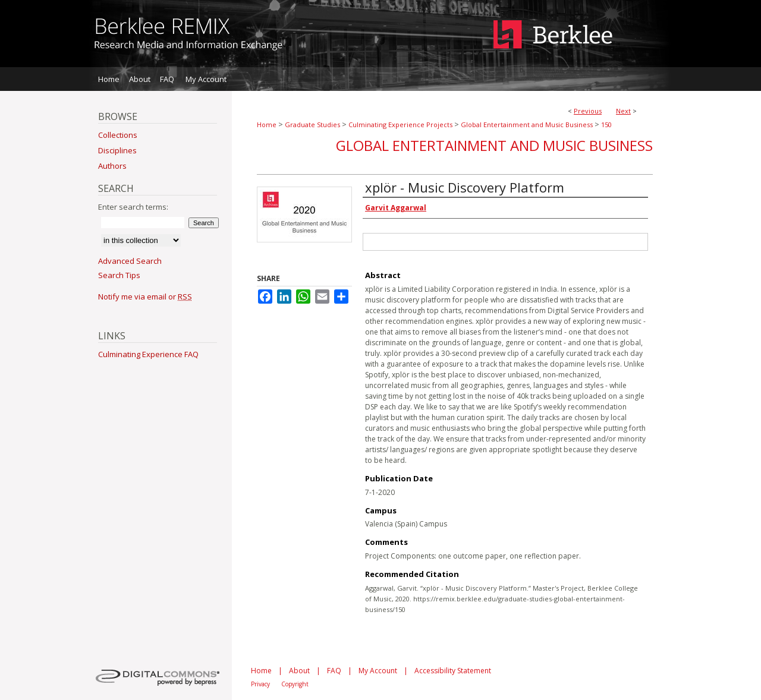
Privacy (260, 684)
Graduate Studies (312, 124)
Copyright (295, 684)
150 (606, 124)
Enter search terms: (133, 207)
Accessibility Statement (453, 671)
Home (267, 124)
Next (623, 111)
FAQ (334, 671)
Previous (588, 111)
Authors (112, 166)
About (299, 671)
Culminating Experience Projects (400, 124)
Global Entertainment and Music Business (527, 124)
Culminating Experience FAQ (148, 354)
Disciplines (117, 150)
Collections (118, 135)
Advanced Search (130, 261)
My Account (378, 671)
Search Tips (119, 275)
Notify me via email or (145, 297)
